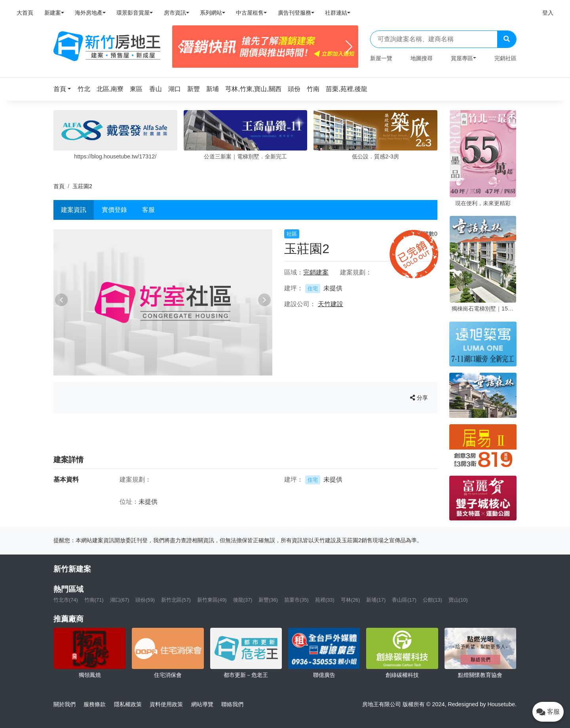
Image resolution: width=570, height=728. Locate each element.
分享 (419, 398)
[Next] (349, 47)
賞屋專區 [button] (462, 58)
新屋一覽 (381, 58)
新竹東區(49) (212, 600)
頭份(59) (145, 600)
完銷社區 (505, 58)
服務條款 (95, 704)
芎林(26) (351, 600)
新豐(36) (268, 600)
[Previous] (181, 47)
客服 (148, 210)
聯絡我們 (232, 704)
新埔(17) (376, 600)
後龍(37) (243, 600)
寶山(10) (458, 600)
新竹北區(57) (176, 600)
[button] (65, 89)
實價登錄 (114, 210)
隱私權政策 (128, 704)
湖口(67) (120, 600)
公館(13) (432, 600)
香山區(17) (404, 600)
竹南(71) (94, 600)
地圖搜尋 (422, 58)
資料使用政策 (166, 704)
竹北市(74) (66, 600)
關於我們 (65, 704)
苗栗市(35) (296, 600)
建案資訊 (74, 210)
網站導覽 (202, 704)
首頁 (59, 186)
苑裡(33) (325, 600)
